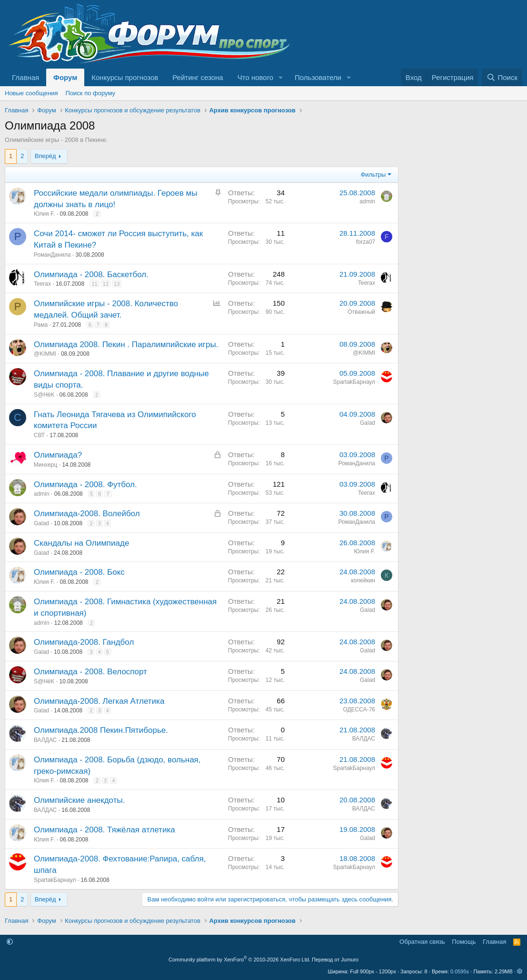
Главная (25, 77)
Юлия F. (44, 214)
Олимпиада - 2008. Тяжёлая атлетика (104, 830)
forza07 (366, 242)
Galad (368, 423)
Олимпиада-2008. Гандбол (84, 642)
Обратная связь (422, 942)
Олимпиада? (58, 455)
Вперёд (45, 156)
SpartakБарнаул (354, 382)
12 (106, 284)
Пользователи (318, 77)
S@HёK (44, 395)
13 (117, 284)
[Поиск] (502, 77)
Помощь (464, 942)
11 (94, 284)
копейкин (363, 580)
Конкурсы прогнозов (125, 77)
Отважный (361, 312)
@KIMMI (45, 354)
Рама (41, 325)
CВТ (39, 435)
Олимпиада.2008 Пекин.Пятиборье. (101, 730)
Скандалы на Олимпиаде (81, 543)
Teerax (42, 284)
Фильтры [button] (373, 175)
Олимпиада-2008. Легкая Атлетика (99, 701)
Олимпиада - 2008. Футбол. (85, 485)
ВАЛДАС (45, 740)
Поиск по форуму (90, 93)
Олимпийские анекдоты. (79, 800)
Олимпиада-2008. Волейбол (87, 514)
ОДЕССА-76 (359, 710)
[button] (281, 77)
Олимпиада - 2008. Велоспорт (90, 672)
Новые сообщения (31, 93)
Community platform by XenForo (239, 960)
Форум (65, 77)
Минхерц (45, 465)
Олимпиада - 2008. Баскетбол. (91, 275)
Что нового (255, 77)
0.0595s (460, 971)
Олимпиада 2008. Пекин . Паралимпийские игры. (126, 345)
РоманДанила (52, 255)
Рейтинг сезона (198, 77)
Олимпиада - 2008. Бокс (79, 572)
